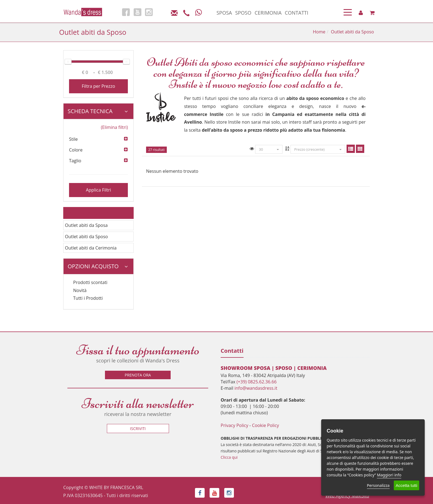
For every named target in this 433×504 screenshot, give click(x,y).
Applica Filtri (98, 190)
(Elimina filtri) (114, 127)
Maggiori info (389, 475)
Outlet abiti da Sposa (86, 225)
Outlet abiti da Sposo (86, 237)
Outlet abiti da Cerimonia (91, 248)
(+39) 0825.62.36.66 (256, 382)
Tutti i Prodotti (88, 298)
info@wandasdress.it (256, 388)
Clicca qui (229, 457)
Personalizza (378, 485)
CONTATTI (296, 13)
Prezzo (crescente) (318, 149)
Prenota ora (138, 375)
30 (269, 149)
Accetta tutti (406, 485)
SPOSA (224, 13)
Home (319, 32)
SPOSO (243, 13)
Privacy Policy (234, 425)
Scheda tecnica (98, 111)
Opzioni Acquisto (98, 266)
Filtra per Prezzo (98, 86)
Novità (80, 290)
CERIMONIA (268, 13)
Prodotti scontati (90, 282)
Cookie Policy (265, 425)
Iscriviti (138, 429)
